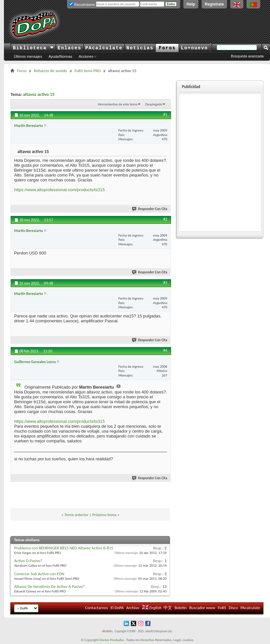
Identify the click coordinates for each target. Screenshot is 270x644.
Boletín (181, 608)
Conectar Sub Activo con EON (39, 574)
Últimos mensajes (28, 56)
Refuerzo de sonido (50, 71)
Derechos (148, 640)
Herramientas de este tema (118, 104)
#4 (165, 350)
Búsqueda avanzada (247, 56)
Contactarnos (96, 608)
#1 (165, 115)
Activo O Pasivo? (28, 561)
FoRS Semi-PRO (88, 71)
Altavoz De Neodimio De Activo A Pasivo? (49, 586)
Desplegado (154, 104)
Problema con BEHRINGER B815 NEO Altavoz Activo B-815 (64, 548)
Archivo (133, 608)
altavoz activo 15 (39, 94)
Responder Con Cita (150, 209)
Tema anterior (77, 515)
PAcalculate (104, 48)
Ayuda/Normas (60, 56)
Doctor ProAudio (111, 640)
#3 (165, 283)
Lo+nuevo (194, 48)
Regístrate (214, 4)
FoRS (222, 608)
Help (191, 4)
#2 (165, 219)
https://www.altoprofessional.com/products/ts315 (59, 190)
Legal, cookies (183, 640)
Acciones (86, 56)
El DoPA (117, 608)
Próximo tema (104, 515)
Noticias (140, 48)
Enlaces (70, 48)
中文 (168, 608)
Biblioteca (33, 48)
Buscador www (202, 608)
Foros (167, 48)
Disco (233, 608)
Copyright (92, 640)
